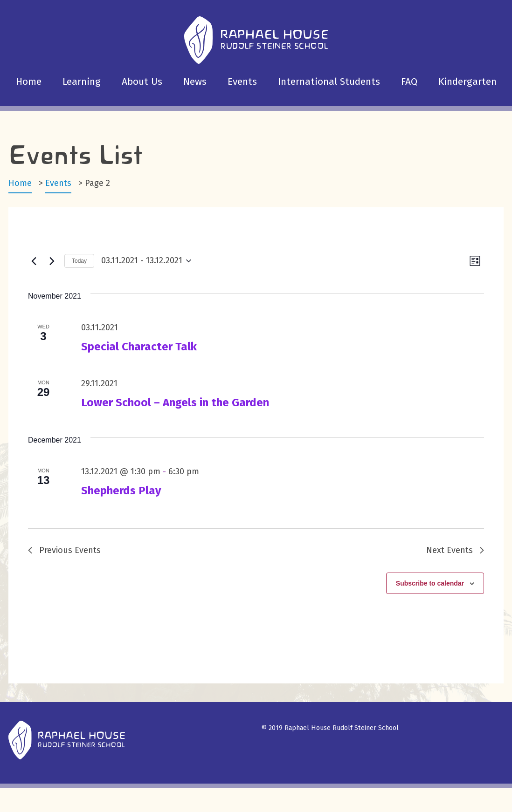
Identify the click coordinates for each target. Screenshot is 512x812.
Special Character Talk (139, 347)
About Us (142, 82)
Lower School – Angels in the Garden (175, 403)
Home (29, 82)
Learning (82, 82)
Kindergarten (467, 82)
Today (79, 261)
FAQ (409, 82)
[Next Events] (52, 261)
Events (242, 82)
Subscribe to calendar (430, 583)
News (195, 82)
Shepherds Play (121, 491)
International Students (329, 82)
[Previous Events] (34, 261)
